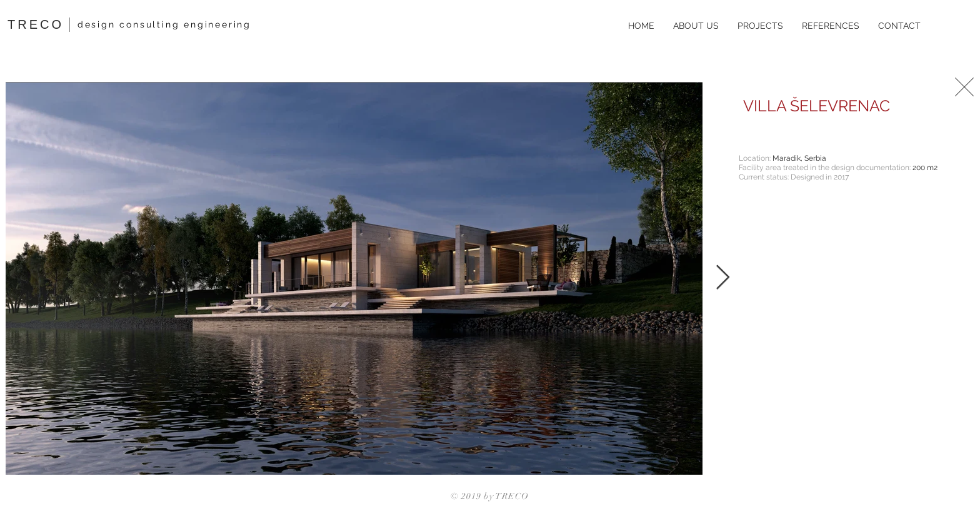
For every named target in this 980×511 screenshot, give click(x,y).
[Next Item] (723, 278)
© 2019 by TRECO (490, 496)
